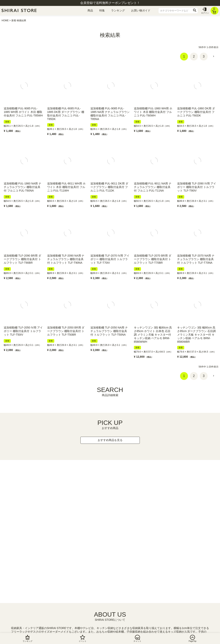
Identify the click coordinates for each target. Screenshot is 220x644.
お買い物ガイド (141, 10)
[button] (214, 56)
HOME (5, 20)
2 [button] (194, 56)
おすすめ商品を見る (110, 440)
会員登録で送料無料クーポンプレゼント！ (110, 3)
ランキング (118, 10)
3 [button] (204, 56)
